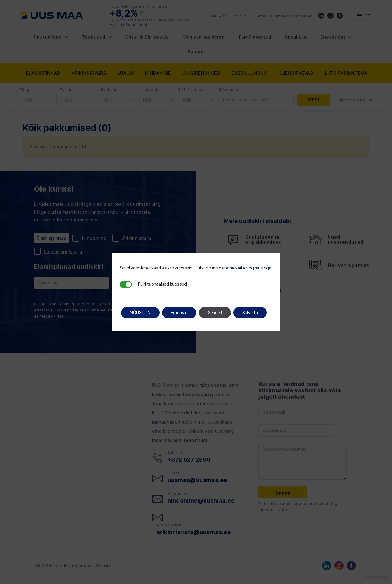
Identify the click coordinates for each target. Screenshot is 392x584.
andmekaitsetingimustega (247, 268)
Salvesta (254, 313)
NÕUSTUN (141, 313)
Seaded (218, 313)
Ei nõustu (181, 313)
